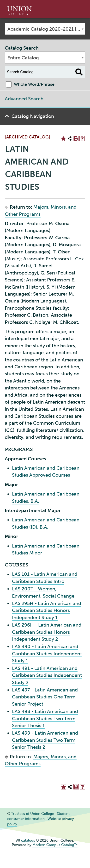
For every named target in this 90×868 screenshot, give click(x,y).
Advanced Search (24, 99)
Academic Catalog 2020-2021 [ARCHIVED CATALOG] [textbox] (46, 29)
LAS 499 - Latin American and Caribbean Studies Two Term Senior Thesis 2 (45, 740)
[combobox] (45, 29)
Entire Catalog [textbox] (23, 58)
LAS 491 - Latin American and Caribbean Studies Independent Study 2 (47, 675)
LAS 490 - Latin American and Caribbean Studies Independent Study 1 (47, 654)
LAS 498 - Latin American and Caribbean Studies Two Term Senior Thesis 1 (45, 718)
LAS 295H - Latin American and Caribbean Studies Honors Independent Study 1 (47, 610)
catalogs (28, 840)
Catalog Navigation (33, 116)
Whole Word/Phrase (34, 84)
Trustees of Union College (33, 814)
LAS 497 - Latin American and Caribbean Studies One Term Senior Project (45, 697)
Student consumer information (38, 816)
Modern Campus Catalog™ (55, 845)
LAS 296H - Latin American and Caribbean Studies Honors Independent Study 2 (47, 632)
